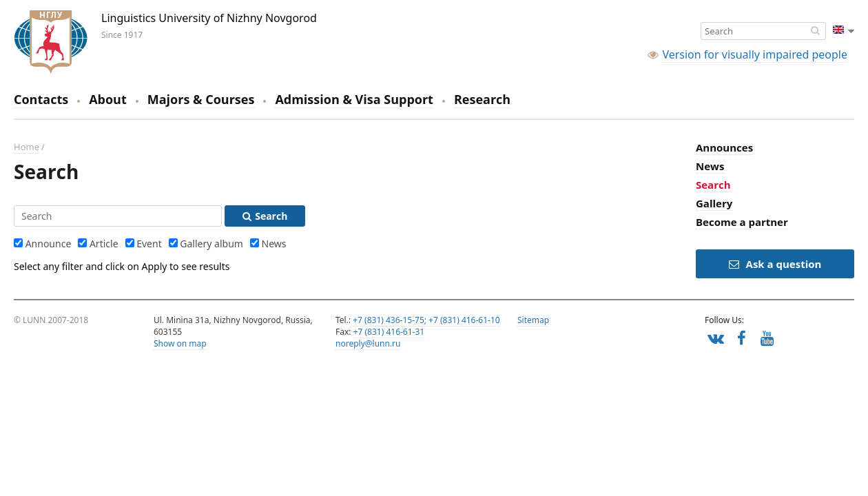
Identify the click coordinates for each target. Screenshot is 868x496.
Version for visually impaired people (755, 54)
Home (27, 147)
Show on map (180, 343)
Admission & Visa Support (354, 99)
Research (482, 99)
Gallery (714, 203)
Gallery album (211, 244)
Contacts (41, 99)
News (274, 244)
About (108, 99)
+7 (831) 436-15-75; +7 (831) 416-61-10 (426, 320)
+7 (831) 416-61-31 (389, 332)
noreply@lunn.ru (368, 343)
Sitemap (533, 320)
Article (104, 244)
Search (713, 185)
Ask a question (775, 264)
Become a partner (742, 222)
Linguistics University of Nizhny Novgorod (51, 42)
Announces (724, 147)
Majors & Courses (201, 99)
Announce (49, 244)
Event (149, 244)
